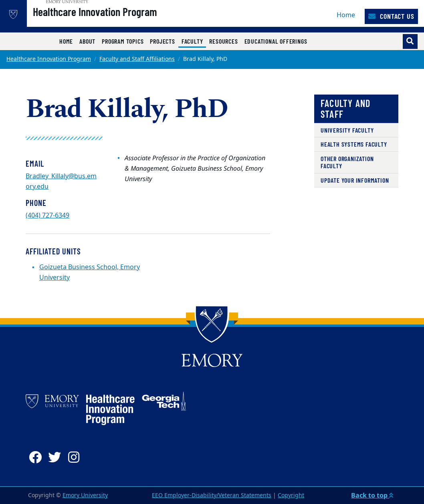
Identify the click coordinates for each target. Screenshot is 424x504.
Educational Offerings (276, 41)
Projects (162, 41)
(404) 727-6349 (47, 216)
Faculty (194, 41)
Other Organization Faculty (347, 162)
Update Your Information (355, 180)
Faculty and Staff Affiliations (137, 59)
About (87, 41)
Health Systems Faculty (354, 144)
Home (346, 15)
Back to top (372, 495)
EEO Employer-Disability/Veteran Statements (212, 495)
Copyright (291, 495)
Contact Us (391, 16)
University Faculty (347, 130)
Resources (223, 41)
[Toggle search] (410, 41)
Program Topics (123, 41)
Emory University (85, 495)
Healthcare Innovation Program (118, 20)
